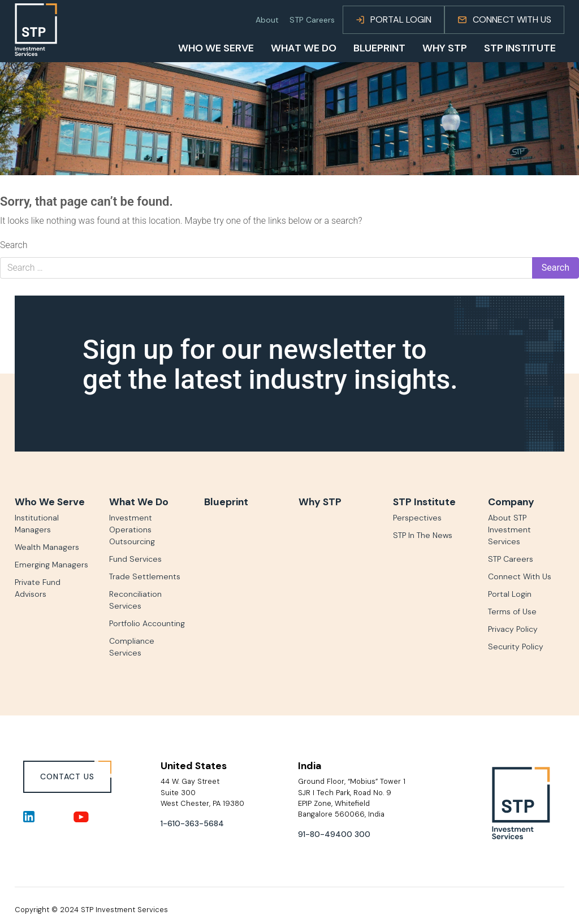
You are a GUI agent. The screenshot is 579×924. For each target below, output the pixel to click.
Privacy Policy (513, 629)
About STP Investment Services (509, 530)
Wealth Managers (47, 547)
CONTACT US (67, 776)
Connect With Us (504, 19)
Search (14, 245)
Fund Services (135, 559)
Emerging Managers (51, 565)
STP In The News (423, 535)
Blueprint (226, 502)
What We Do (304, 49)
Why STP (445, 49)
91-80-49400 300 (334, 834)
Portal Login (394, 19)
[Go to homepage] (36, 30)
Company (511, 502)
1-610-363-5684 (192, 823)
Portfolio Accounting (147, 623)
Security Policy (516, 647)
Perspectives (417, 518)
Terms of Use (512, 611)
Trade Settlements (145, 576)
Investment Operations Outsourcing (132, 530)
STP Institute (520, 49)
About (267, 20)
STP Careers (312, 20)
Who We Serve (216, 49)
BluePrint (379, 49)
